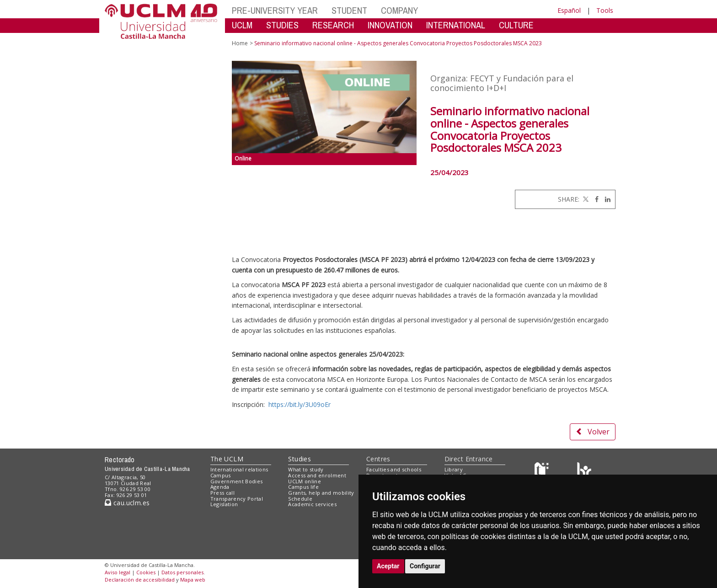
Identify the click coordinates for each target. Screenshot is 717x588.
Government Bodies (237, 481)
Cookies (146, 572)
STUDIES (282, 25)
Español (569, 10)
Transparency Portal (237, 499)
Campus (221, 475)
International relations (239, 469)
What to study (306, 469)
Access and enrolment (317, 475)
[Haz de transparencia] (543, 472)
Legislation (224, 504)
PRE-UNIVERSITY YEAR (275, 10)
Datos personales (182, 572)
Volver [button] (593, 432)
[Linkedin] (605, 199)
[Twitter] (585, 199)
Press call (222, 493)
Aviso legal (118, 572)
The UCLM (227, 459)
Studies (300, 459)
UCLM (242, 25)
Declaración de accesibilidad (140, 580)
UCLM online (305, 481)
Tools (605, 10)
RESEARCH (333, 25)
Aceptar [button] (388, 566)
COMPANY (399, 10)
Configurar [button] (425, 566)
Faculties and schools (394, 469)
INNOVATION (390, 25)
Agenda (220, 487)
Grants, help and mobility (321, 493)
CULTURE (516, 25)
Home (240, 43)
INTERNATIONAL (456, 25)
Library (454, 469)
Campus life (303, 487)
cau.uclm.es (127, 503)
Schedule (300, 499)
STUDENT (349, 10)
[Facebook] (594, 199)
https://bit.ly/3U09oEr (300, 404)
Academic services (312, 504)
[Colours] (584, 472)
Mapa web (193, 580)
